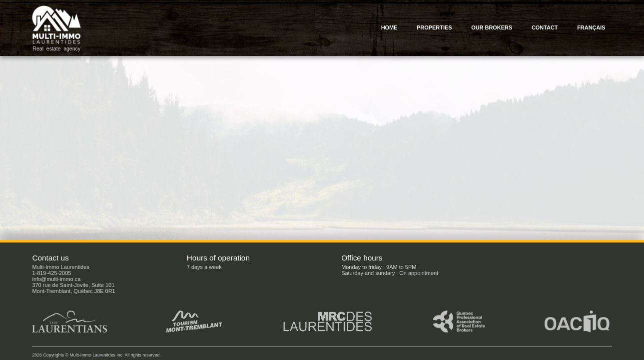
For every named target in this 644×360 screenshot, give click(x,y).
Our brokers (492, 27)
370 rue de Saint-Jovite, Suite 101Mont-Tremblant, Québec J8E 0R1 (73, 288)
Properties (434, 27)
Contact (545, 27)
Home (389, 27)
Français (591, 27)
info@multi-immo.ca (56, 279)
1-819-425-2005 (51, 273)
